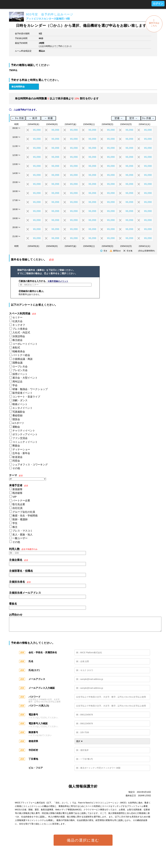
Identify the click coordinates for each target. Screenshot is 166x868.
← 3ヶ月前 (18, 118)
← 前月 (33, 118)
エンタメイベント (23, 408)
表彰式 (16, 348)
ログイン (158, 4)
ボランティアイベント (25, 434)
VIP (14, 497)
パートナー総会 (21, 355)
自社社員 (17, 508)
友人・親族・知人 (23, 535)
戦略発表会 (19, 351)
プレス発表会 (20, 329)
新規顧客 (17, 489)
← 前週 (49, 118)
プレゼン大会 (20, 370)
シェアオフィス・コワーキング (30, 465)
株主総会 (17, 340)
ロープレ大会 (20, 367)
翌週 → (119, 118)
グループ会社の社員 (24, 512)
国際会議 (17, 363)
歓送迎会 (17, 457)
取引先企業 (19, 504)
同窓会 (16, 461)
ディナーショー (21, 450)
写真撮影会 (19, 412)
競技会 (16, 419)
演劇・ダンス (20, 400)
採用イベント (20, 374)
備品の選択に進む (83, 843)
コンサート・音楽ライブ (26, 397)
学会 (15, 385)
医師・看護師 (20, 519)
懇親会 (16, 446)
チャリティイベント (24, 431)
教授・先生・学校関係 (25, 516)
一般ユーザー (20, 538)
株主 (15, 527)
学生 (15, 523)
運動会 (16, 427)
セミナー (17, 317)
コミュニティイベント (25, 442)
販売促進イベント (23, 393)
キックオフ (19, 325)
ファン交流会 (20, 438)
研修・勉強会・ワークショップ (30, 389)
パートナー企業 (21, 501)
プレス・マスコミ (23, 531)
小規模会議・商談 (23, 359)
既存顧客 (17, 493)
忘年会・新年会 (21, 453)
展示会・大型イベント (25, 378)
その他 (16, 468)
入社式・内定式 (21, 333)
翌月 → (133, 118)
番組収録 (17, 416)
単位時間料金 (18, 87)
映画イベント (20, 404)
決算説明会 (19, 336)
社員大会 (17, 321)
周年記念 (17, 382)
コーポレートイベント (25, 344)
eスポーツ (18, 423)
